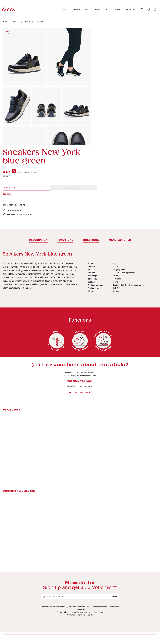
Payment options (105, 601)
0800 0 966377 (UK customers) (80, 308)
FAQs (99, 592)
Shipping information (107, 606)
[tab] (38, 167)
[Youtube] (148, 583)
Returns (100, 611)
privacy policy (98, 539)
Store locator (63, 582)
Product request (80, 320)
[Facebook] (140, 583)
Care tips (101, 582)
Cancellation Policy (66, 596)
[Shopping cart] (155, 9)
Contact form (21, 597)
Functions (101, 596)
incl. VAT (99, 64)
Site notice (62, 601)
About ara (61, 592)
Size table (100, 82)
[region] (47, 86)
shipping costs (114, 638)
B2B (58, 587)
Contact (100, 587)
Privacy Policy (64, 611)
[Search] (142, 9)
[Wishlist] (148, 9)
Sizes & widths (104, 615)
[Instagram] (140, 593)
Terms (59, 606)
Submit (113, 524)
